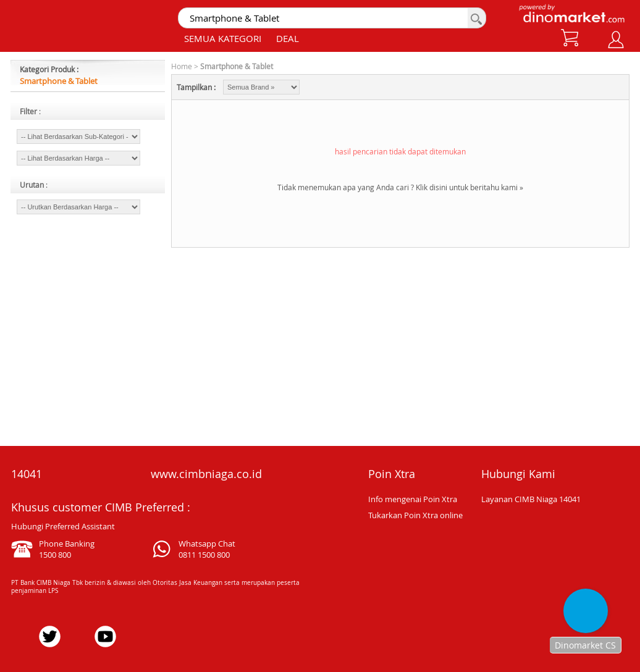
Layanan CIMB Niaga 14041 (531, 499)
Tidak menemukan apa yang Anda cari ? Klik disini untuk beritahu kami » (400, 187)
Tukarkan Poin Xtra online (415, 515)
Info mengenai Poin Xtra (413, 499)
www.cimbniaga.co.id (206, 474)
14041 (27, 474)
